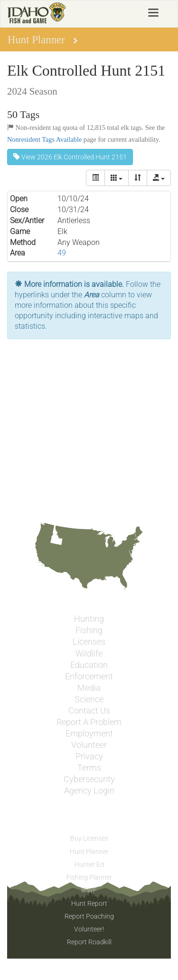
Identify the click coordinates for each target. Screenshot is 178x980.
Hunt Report (89, 903)
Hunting (89, 619)
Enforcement (89, 676)
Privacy (89, 756)
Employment (89, 734)
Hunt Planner (89, 852)
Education (89, 665)
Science (89, 699)
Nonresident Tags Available (44, 139)
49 (62, 253)
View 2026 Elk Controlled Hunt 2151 (70, 157)
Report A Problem (89, 722)
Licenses (89, 642)
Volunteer (89, 745)
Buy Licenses (89, 838)
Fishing (89, 630)
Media (89, 688)
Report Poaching (89, 916)
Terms (89, 768)
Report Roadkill (89, 942)
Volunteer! (89, 929)
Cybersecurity (89, 779)
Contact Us (89, 711)
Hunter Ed (89, 864)
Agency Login (89, 791)
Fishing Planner (89, 877)
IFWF (89, 890)
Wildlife (89, 654)
